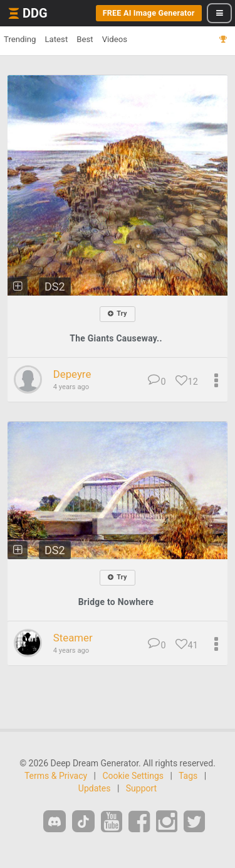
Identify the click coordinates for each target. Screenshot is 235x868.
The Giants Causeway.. (116, 338)
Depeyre (72, 374)
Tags (188, 776)
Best (85, 39)
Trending (20, 39)
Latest (56, 39)
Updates (95, 788)
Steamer (73, 638)
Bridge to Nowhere (116, 602)
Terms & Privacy (56, 776)
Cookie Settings (133, 776)
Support (141, 788)
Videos (115, 39)
